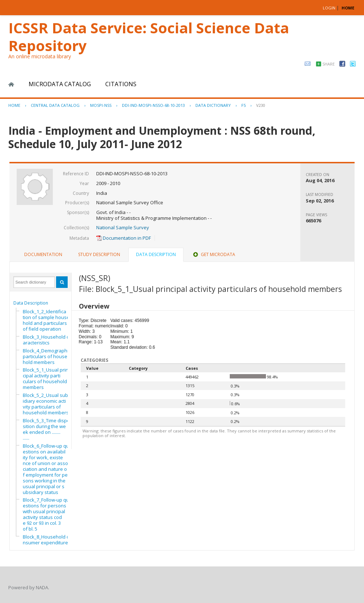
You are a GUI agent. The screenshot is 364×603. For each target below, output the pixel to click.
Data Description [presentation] (156, 254)
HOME (348, 8)
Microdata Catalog (60, 84)
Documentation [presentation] (43, 254)
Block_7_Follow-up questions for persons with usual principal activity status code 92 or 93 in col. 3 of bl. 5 (46, 514)
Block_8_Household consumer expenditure (47, 540)
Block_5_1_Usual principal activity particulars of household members (46, 378)
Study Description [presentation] (99, 254)
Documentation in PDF (124, 238)
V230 (261, 105)
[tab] (43, 255)
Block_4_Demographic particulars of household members (47, 356)
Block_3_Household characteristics (47, 340)
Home (11, 84)
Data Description (31, 303)
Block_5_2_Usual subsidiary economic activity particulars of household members (47, 404)
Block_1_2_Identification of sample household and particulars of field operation (46, 320)
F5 (244, 105)
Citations (121, 84)
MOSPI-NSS (101, 105)
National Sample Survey (123, 227)
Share (329, 64)
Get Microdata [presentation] (213, 254)
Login (329, 8)
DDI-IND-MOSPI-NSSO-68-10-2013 (153, 105)
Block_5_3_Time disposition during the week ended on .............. (46, 429)
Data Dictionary (213, 105)
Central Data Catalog (55, 105)
